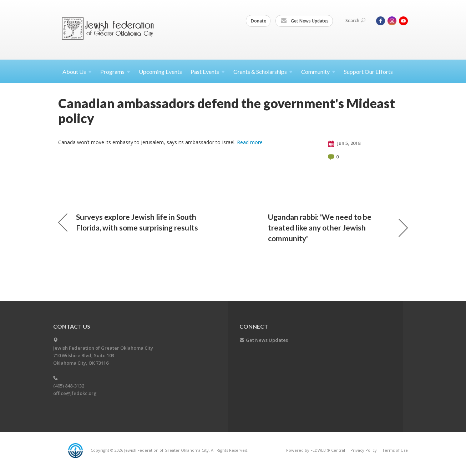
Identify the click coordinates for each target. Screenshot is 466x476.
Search (355, 21)
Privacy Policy (364, 450)
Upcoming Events (160, 72)
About (77, 72)
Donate (259, 21)
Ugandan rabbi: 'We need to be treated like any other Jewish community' (338, 227)
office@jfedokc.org (75, 393)
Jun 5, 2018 (344, 143)
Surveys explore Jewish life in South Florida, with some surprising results (128, 222)
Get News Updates (305, 21)
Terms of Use (395, 450)
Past (208, 72)
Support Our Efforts (368, 72)
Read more (250, 142)
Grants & (263, 72)
